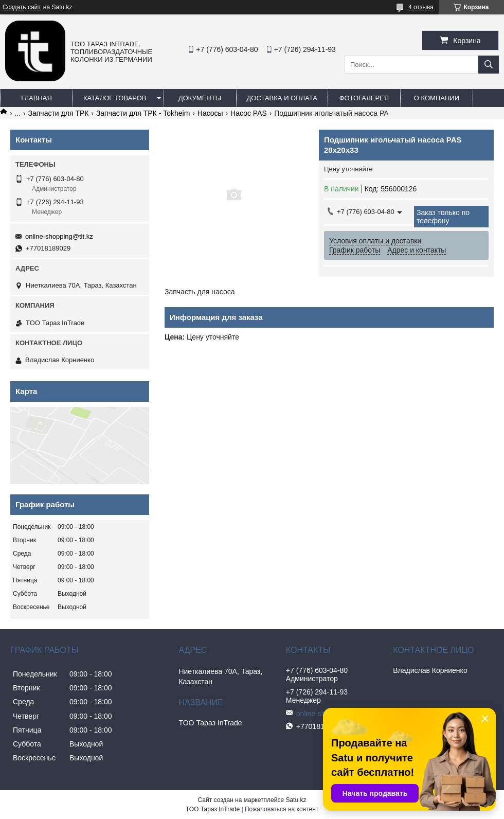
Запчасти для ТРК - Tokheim (143, 113)
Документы (200, 98)
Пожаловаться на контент (282, 809)
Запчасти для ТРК (59, 113)
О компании (437, 98)
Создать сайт (22, 7)
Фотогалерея (364, 98)
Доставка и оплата (282, 98)
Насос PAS (249, 113)
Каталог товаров (115, 98)
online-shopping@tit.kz (59, 236)
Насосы (210, 113)
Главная (37, 98)
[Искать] (489, 65)
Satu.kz (296, 800)
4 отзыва (421, 7)
